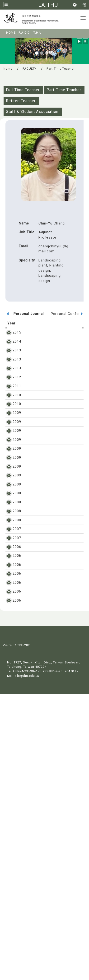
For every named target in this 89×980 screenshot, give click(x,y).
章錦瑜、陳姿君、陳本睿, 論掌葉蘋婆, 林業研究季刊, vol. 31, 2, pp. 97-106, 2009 (53, 570)
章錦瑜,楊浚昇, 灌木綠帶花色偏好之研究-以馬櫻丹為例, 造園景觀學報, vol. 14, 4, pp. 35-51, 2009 (53, 628)
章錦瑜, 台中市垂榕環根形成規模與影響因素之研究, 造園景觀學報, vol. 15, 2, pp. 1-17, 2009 (53, 483)
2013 (12, 360)
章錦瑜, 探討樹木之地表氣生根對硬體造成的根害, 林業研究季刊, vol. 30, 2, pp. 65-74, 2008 (53, 680)
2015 (12, 332)
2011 (12, 417)
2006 (12, 756)
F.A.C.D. (24, 33)
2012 (12, 403)
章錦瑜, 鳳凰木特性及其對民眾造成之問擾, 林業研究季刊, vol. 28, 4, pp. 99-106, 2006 (53, 838)
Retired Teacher (21, 101)
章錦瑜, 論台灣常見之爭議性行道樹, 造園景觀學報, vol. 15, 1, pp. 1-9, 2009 (53, 527)
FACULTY (29, 69)
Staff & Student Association (32, 112)
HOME (11, 33)
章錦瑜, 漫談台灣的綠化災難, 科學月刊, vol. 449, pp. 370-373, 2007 (52, 743)
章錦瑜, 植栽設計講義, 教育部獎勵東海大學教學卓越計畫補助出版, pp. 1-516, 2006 (52, 762)
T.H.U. (38, 33)
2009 (12, 459)
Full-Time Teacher (23, 90)
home (8, 69)
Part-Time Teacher (64, 90)
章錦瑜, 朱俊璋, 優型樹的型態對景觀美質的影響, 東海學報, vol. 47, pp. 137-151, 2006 (52, 882)
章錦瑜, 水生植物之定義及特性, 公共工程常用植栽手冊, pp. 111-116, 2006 (52, 800)
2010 (12, 431)
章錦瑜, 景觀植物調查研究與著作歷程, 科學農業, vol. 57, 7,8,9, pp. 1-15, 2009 (53, 464)
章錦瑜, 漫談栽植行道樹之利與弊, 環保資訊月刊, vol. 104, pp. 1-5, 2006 (53, 819)
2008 (12, 641)
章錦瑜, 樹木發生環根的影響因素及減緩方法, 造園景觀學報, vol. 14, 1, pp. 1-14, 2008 (53, 661)
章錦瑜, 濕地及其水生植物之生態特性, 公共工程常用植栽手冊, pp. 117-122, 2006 (53, 781)
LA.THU (48, 5)
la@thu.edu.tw (28, 962)
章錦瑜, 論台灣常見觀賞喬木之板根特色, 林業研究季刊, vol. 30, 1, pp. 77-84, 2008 (53, 699)
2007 (12, 713)
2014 (12, 346)
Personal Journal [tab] (29, 314)
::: (3, 31)
